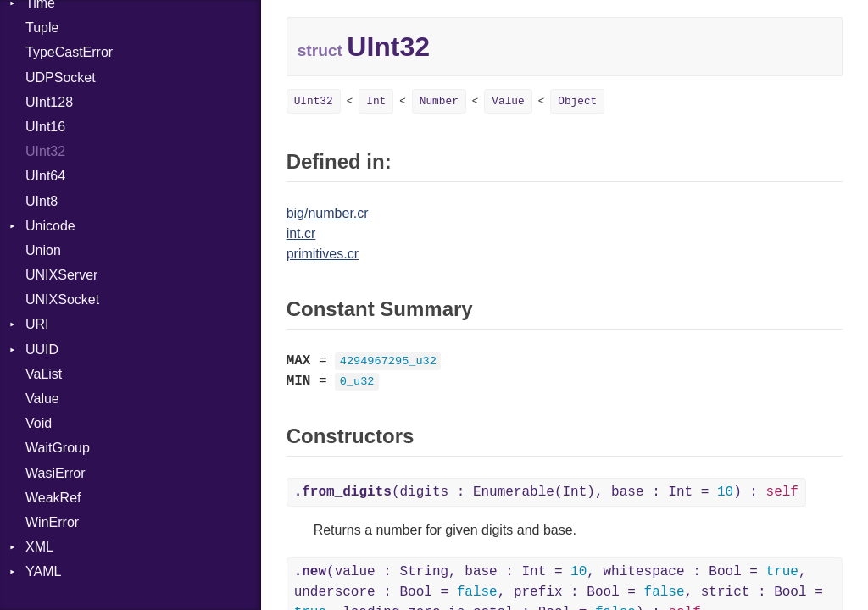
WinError (52, 522)
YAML (43, 571)
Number (439, 101)
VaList (44, 374)
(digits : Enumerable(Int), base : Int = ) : (546, 492)
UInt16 (45, 127)
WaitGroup (58, 448)
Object (577, 101)
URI (37, 324)
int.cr (301, 233)
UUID (42, 349)
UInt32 (45, 151)
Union (43, 250)
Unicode (50, 226)
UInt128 (49, 102)
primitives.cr (323, 254)
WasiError (56, 473)
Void (39, 423)
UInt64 (45, 176)
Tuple (42, 28)
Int (376, 101)
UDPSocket (61, 78)
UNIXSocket (62, 299)
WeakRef (53, 498)
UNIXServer (61, 275)
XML (39, 547)
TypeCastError (69, 52)
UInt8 (42, 201)
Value (42, 399)
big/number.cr (328, 213)
